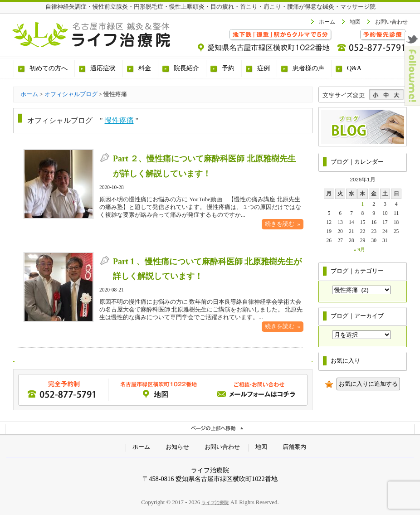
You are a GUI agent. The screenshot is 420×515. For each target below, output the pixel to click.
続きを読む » (283, 224)
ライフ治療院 (215, 503)
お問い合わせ (391, 22)
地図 (355, 22)
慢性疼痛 (119, 120)
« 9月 (359, 249)
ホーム (327, 22)
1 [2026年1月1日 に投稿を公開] (363, 204)
